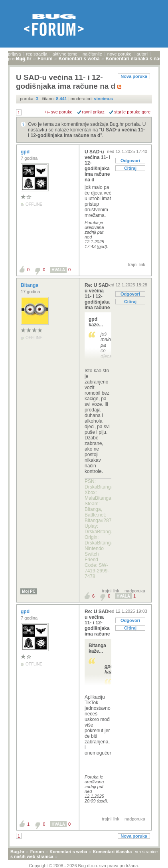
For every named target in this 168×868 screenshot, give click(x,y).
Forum (37, 852)
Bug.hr (17, 852)
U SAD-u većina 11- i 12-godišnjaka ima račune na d (86, 133)
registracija (37, 54)
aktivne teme (65, 54)
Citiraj (130, 168)
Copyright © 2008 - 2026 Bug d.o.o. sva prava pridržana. (84, 866)
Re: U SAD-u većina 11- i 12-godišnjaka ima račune (97, 296)
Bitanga (30, 285)
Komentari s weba (68, 852)
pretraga (16, 59)
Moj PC (29, 591)
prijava (14, 54)
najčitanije (92, 54)
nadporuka (135, 591)
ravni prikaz (93, 112)
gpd (26, 152)
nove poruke (120, 54)
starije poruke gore (132, 112)
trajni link (137, 264)
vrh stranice (146, 852)
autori (142, 54)
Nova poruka (134, 76)
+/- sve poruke (59, 112)
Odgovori (130, 161)
